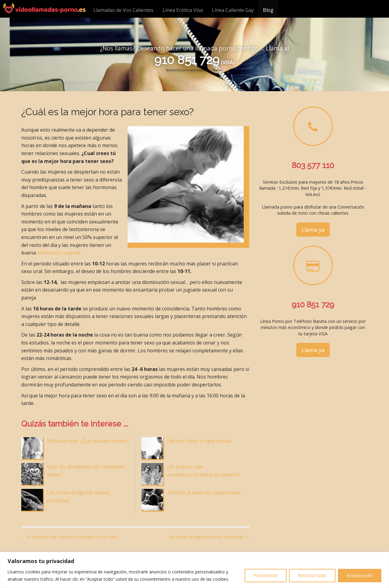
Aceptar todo (360, 575)
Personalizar (266, 575)
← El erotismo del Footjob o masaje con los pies (69, 537)
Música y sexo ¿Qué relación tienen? (88, 441)
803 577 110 (313, 165)
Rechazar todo (312, 575)
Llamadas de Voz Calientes (123, 10)
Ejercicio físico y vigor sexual (199, 441)
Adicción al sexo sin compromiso (204, 493)
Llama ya (313, 230)
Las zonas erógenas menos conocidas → (208, 537)
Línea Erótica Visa (183, 10)
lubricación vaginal (58, 253)
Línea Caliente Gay (233, 10)
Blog (268, 10)
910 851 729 (187, 60)
